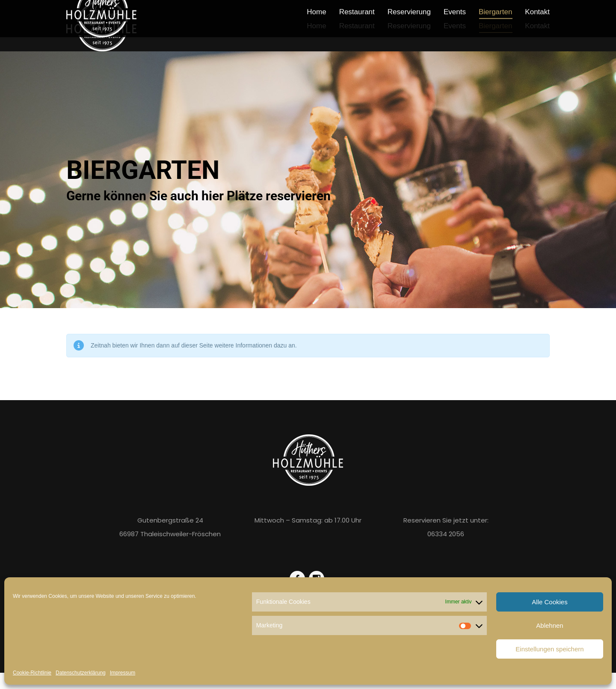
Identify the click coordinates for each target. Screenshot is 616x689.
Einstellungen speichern (549, 649)
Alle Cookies (549, 602)
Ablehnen (549, 625)
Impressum (123, 673)
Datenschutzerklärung (81, 673)
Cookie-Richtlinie (32, 673)
